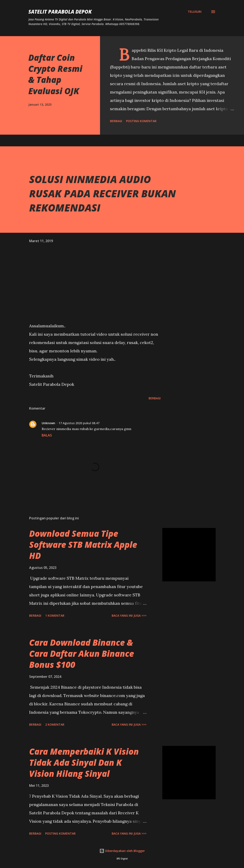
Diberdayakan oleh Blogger (122, 851)
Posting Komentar (141, 121)
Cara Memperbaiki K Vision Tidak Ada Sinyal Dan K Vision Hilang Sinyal (84, 763)
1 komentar (55, 616)
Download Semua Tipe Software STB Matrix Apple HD (83, 545)
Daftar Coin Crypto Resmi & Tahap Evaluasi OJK (55, 74)
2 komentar (55, 724)
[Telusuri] (195, 12)
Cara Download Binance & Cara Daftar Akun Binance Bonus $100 (82, 654)
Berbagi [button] (116, 121)
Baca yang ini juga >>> (129, 616)
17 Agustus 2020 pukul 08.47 (79, 423)
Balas (47, 435)
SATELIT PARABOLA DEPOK (60, 12)
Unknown (48, 423)
